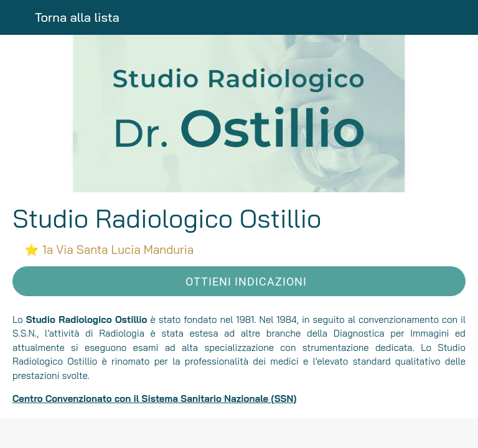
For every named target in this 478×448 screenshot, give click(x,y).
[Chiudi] (17, 17)
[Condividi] (239, 433)
